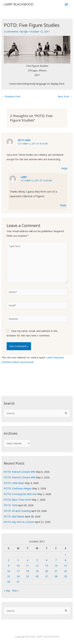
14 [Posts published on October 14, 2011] (56, 565)
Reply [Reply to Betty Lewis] (64, 168)
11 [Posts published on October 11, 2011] (27, 565)
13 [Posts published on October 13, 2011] (47, 565)
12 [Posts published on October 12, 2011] (37, 565)
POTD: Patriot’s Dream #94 (19, 477)
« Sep (7, 590)
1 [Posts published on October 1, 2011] (65, 555)
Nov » (15, 590)
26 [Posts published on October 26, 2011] (37, 576)
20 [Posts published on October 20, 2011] (47, 571)
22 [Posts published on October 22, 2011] (65, 571)
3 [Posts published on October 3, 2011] (18, 560)
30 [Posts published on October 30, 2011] (9, 582)
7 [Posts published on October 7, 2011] (56, 560)
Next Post (65, 96)
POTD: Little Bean (14, 483)
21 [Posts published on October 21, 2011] (56, 571)
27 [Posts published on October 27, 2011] (47, 576)
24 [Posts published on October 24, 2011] (18, 576)
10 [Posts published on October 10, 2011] (18, 565)
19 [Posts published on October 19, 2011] (37, 571)
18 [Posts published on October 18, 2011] (27, 571)
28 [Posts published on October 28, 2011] (56, 576)
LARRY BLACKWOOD (18, 4)
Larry (24, 177)
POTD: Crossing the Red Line (20, 494)
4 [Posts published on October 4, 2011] (27, 560)
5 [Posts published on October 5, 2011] (37, 560)
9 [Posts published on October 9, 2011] (9, 565)
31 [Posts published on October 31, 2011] (18, 582)
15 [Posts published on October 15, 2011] (65, 565)
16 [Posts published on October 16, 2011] (9, 571)
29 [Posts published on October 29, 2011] (65, 576)
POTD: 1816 (11, 505)
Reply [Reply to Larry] (63, 205)
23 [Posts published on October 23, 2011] (9, 576)
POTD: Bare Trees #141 (17, 500)
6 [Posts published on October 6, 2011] (47, 560)
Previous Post (11, 96)
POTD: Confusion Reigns (18, 488)
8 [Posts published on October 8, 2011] (65, 560)
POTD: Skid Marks (14, 516)
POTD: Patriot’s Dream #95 (19, 472)
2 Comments (11, 31)
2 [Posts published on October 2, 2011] (9, 560)
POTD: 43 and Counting (17, 511)
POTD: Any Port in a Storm (19, 522)
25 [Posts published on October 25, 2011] (27, 576)
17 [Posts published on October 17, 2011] (18, 571)
